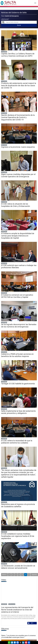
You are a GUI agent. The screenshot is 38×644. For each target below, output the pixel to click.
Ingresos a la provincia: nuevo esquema (18, 147)
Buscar (19, 25)
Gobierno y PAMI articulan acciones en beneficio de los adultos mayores (17, 355)
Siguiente (34, 575)
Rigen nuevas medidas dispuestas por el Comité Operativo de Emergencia (18, 175)
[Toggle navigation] (35, 3)
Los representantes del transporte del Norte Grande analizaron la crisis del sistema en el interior (17, 610)
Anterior (4, 575)
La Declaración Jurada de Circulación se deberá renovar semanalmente (18, 567)
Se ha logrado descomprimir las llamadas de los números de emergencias (19, 326)
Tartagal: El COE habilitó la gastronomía (18, 384)
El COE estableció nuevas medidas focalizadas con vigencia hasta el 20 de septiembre (18, 536)
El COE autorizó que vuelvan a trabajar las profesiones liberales (19, 266)
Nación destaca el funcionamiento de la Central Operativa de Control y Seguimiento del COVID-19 (18, 117)
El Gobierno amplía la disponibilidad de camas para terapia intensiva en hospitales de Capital (18, 236)
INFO (31, 623)
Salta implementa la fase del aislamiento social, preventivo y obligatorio (18, 412)
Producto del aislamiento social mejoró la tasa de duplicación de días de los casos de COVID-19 (19, 86)
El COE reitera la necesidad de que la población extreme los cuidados (17, 442)
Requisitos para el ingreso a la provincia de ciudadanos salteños (18, 505)
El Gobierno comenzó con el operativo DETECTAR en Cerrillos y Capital (17, 296)
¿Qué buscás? (5, 19)
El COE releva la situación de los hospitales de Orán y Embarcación (16, 205)
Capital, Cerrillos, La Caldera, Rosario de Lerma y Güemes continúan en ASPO (18, 55)
